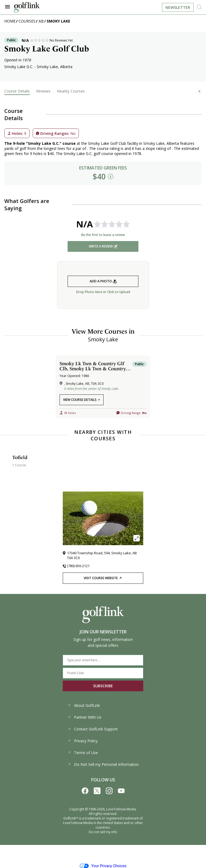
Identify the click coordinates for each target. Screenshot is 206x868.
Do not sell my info (103, 832)
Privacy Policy (83, 741)
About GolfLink (84, 705)
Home (10, 21)
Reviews (43, 91)
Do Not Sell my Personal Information (103, 764)
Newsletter (178, 7)
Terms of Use (83, 753)
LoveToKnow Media (121, 809)
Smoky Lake (58, 21)
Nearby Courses (71, 91)
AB (41, 21)
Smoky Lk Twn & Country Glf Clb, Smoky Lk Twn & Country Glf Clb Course (93, 366)
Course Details (17, 91)
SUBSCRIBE (103, 686)
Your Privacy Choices (103, 866)
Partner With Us (84, 717)
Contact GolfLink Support (93, 729)
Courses (27, 21)
